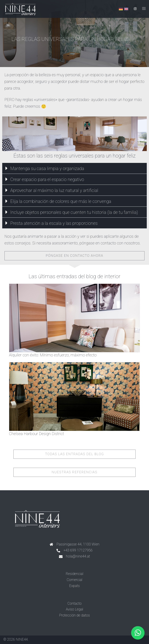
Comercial (75, 580)
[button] (74, 168)
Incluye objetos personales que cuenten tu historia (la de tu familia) (74, 212)
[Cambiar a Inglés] (126, 9)
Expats (74, 586)
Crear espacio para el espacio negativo (47, 179)
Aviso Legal (75, 609)
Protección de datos (74, 615)
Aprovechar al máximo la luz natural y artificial (54, 190)
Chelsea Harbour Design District (36, 434)
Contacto (74, 603)
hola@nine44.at (78, 556)
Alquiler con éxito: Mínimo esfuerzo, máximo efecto (53, 355)
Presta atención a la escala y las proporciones (54, 223)
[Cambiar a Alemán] (121, 9)
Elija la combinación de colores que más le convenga (61, 201)
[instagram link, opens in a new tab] (135, 9)
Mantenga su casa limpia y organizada (47, 168)
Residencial (74, 574)
